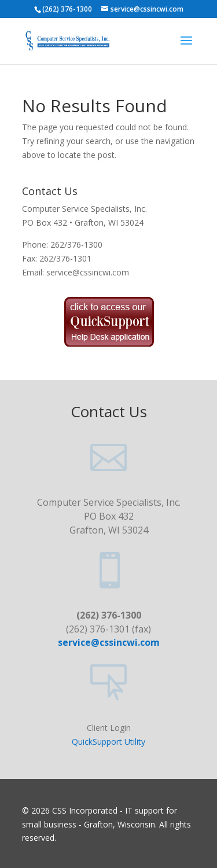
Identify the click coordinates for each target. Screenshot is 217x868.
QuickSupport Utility (108, 742)
